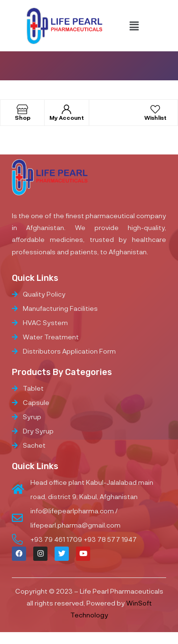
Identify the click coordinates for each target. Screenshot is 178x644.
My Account (67, 117)
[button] (134, 26)
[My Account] (66, 109)
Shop (23, 117)
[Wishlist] (155, 109)
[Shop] (22, 109)
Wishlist (155, 117)
